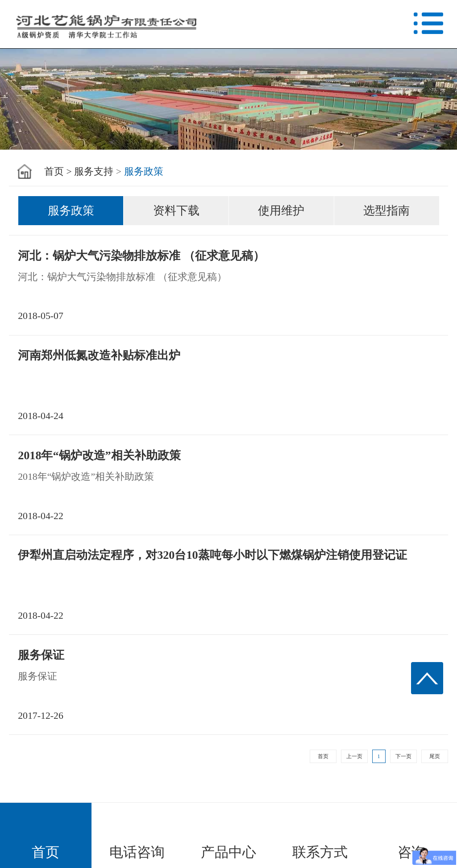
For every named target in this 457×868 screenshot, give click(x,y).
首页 (323, 756)
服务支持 (94, 172)
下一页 (403, 756)
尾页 (435, 756)
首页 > (58, 172)
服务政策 (144, 172)
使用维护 (281, 211)
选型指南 (386, 211)
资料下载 (176, 211)
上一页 (354, 756)
